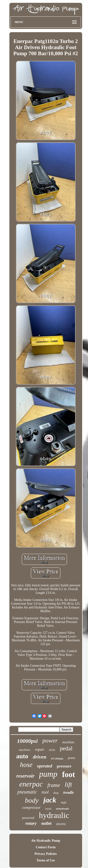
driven (40, 757)
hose (26, 765)
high (64, 802)
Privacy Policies (46, 854)
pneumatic (27, 792)
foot (68, 775)
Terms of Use (46, 860)
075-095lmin (57, 759)
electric (61, 824)
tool (45, 792)
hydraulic (54, 815)
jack (50, 800)
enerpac (31, 784)
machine (68, 742)
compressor (31, 808)
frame (54, 785)
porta (72, 758)
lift (68, 784)
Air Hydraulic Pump (46, 841)
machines (25, 750)
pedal (66, 748)
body (32, 800)
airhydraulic (63, 809)
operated (45, 766)
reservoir (25, 776)
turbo (52, 750)
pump (48, 774)
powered (28, 818)
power (50, 741)
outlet (46, 823)
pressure (64, 766)
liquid (48, 809)
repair (40, 749)
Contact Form (46, 847)
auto (22, 756)
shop (56, 793)
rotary (31, 823)
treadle (69, 792)
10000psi (27, 741)
